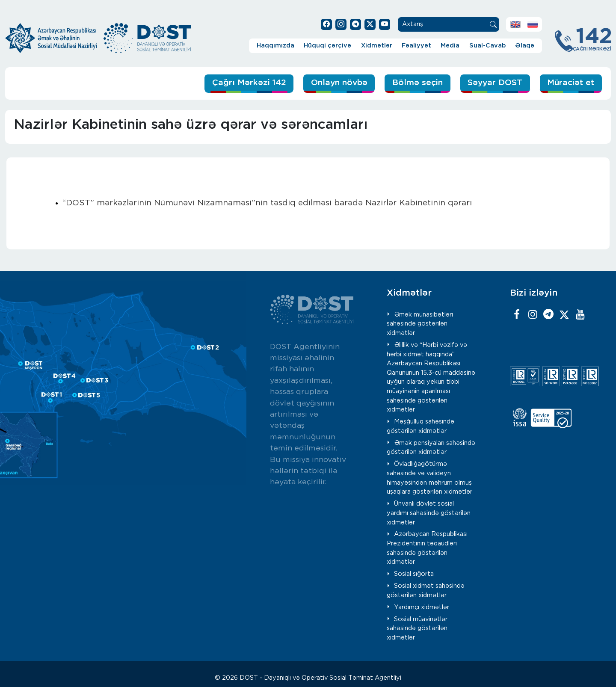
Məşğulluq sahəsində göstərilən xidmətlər (421, 426)
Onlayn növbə (339, 83)
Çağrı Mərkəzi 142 (249, 83)
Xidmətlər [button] (377, 46)
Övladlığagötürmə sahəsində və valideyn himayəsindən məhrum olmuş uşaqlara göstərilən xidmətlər (429, 478)
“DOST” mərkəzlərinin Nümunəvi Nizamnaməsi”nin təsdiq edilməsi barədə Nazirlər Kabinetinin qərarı (267, 203)
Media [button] (450, 46)
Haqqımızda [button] (275, 46)
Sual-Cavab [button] (487, 46)
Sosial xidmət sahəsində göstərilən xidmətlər (426, 591)
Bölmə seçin (418, 83)
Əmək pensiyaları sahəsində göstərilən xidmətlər (431, 448)
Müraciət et (571, 83)
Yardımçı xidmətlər (422, 607)
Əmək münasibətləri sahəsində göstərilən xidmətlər (420, 324)
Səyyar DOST (495, 83)
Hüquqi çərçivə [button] (327, 46)
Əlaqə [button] (525, 46)
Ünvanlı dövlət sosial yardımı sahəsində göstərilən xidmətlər (429, 513)
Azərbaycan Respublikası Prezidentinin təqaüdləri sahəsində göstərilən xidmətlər (427, 548)
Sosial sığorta (414, 574)
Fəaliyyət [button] (416, 46)
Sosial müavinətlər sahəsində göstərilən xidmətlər (417, 628)
